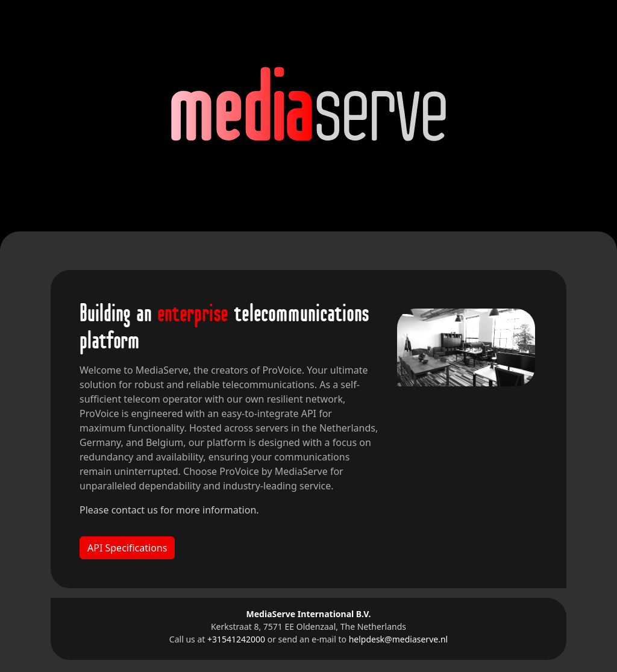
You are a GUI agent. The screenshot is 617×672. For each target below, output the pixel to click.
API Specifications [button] (127, 548)
